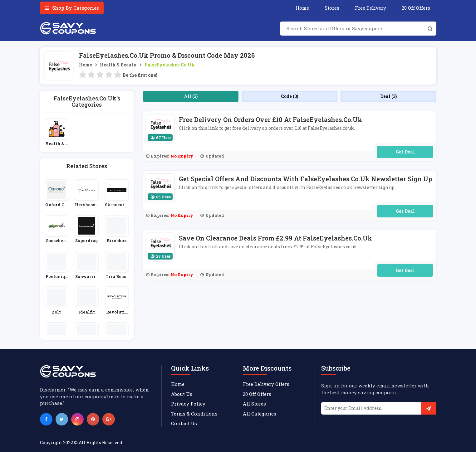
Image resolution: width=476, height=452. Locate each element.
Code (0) (290, 96)
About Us (182, 394)
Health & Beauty (118, 65)
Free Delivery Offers (266, 384)
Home (302, 8)
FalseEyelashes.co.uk (170, 65)
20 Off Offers (416, 8)
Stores (332, 8)
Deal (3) (388, 96)
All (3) (191, 96)
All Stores (254, 404)
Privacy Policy (188, 404)
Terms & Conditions (194, 414)
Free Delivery (370, 8)
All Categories (260, 414)
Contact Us (184, 423)
